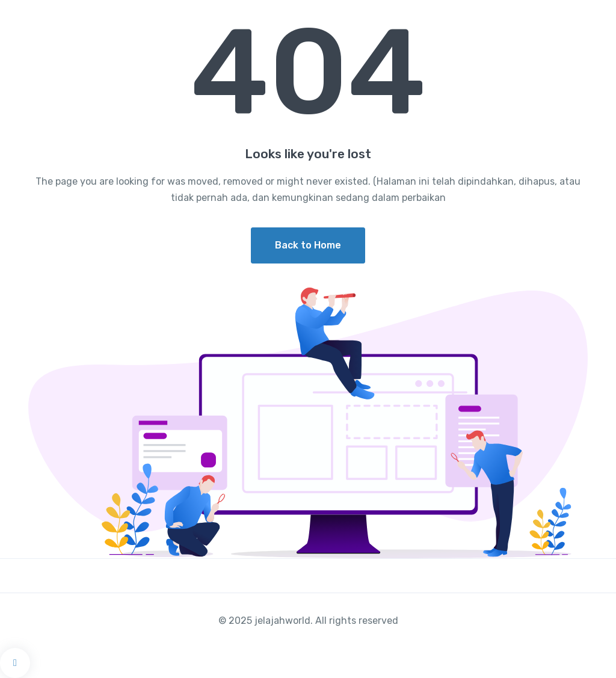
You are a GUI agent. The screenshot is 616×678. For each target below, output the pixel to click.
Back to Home (308, 245)
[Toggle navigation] (596, 16)
